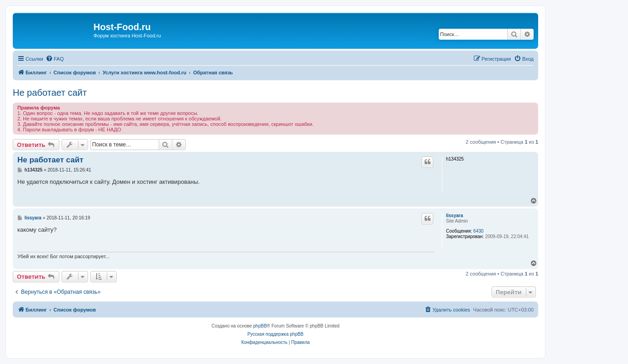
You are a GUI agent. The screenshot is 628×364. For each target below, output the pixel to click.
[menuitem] (55, 59)
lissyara (454, 216)
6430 (478, 231)
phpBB (260, 326)
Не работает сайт (50, 93)
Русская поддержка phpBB (275, 334)
